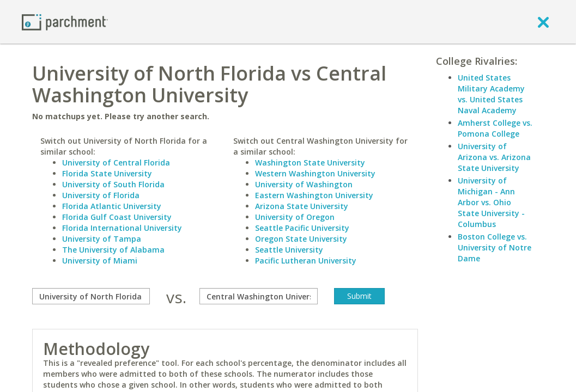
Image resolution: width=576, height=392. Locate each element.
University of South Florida (113, 184)
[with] (258, 296)
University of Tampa (102, 239)
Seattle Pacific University (302, 228)
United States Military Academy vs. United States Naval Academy (491, 94)
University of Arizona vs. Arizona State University (494, 157)
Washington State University (310, 163)
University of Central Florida (116, 163)
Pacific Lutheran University (306, 261)
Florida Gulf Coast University (117, 217)
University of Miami (100, 261)
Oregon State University (301, 239)
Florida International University (122, 228)
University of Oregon (295, 217)
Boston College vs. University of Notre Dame (495, 247)
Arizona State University (302, 206)
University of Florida (101, 195)
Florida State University (107, 173)
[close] (543, 22)
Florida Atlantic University (112, 206)
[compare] (91, 296)
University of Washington (304, 184)
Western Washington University (315, 173)
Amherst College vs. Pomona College (495, 128)
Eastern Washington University (314, 195)
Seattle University (289, 250)
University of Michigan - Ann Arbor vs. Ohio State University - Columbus (491, 202)
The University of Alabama (113, 250)
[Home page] (65, 22)
